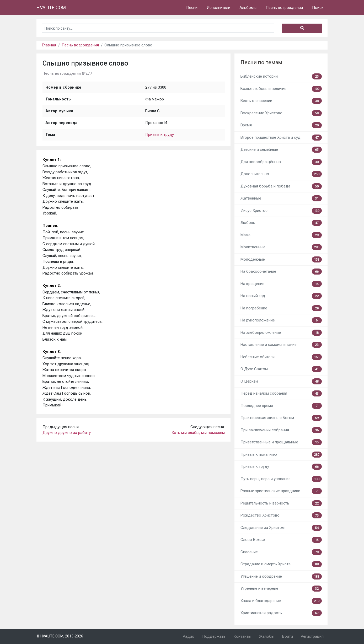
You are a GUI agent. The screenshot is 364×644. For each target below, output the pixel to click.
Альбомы (248, 8)
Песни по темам (261, 62)
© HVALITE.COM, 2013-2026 (60, 636)
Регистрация (312, 636)
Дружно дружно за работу (67, 433)
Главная (49, 45)
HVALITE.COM (51, 7)
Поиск (318, 8)
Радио (189, 636)
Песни (192, 8)
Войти (288, 636)
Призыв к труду (160, 135)
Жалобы (267, 636)
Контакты (242, 636)
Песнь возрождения (284, 8)
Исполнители (218, 8)
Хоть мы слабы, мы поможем (198, 433)
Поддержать (214, 636)
